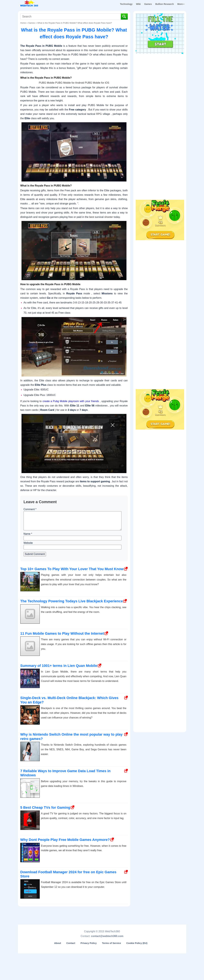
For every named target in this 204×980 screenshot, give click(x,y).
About (58, 943)
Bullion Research (165, 4)
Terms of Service (111, 943)
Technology (126, 4)
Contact (71, 943)
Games (148, 4)
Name (28, 534)
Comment (30, 509)
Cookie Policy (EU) (137, 943)
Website (28, 543)
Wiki (138, 4)
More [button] (181, 4)
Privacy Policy (89, 943)
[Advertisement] (160, 76)
